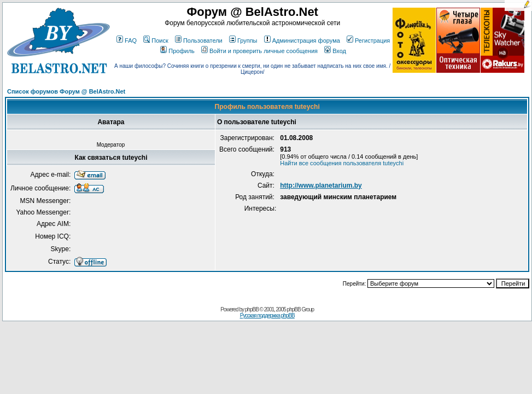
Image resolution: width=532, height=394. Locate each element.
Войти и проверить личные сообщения (259, 51)
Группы (243, 40)
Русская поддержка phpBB (267, 315)
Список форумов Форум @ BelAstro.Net (66, 91)
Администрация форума (302, 40)
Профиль (177, 51)
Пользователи (199, 40)
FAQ (127, 40)
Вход (335, 51)
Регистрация (368, 40)
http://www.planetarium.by (321, 186)
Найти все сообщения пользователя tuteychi (342, 163)
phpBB (252, 309)
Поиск (156, 40)
